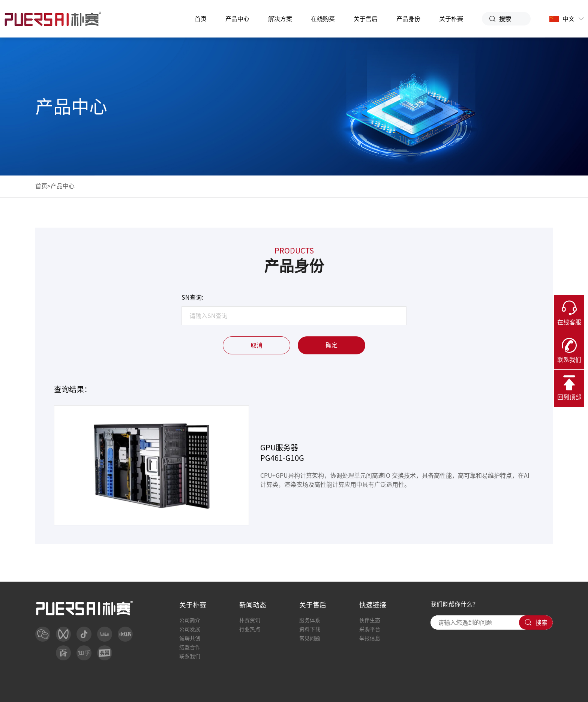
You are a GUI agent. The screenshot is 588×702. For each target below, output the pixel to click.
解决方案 (280, 19)
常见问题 (310, 638)
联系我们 (190, 656)
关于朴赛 (451, 19)
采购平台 (370, 629)
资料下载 (310, 629)
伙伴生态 (370, 620)
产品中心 (237, 19)
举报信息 (370, 638)
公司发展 (190, 629)
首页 (201, 19)
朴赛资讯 (250, 620)
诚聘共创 (190, 638)
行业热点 (250, 629)
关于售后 (366, 19)
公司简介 (190, 620)
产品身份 (408, 19)
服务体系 (310, 620)
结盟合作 (190, 647)
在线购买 (323, 19)
